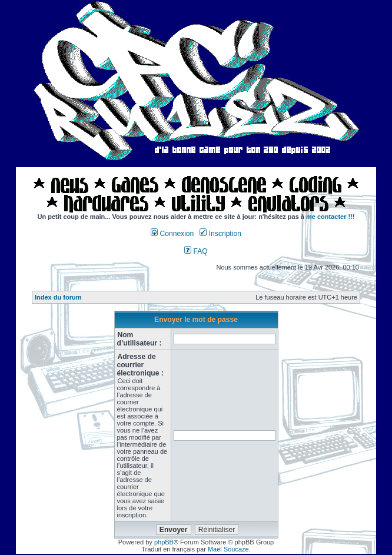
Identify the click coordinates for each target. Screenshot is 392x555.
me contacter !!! (330, 217)
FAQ (196, 251)
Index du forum (58, 297)
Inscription (220, 234)
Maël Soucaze (228, 549)
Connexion (172, 234)
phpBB (164, 542)
